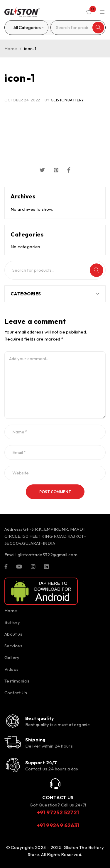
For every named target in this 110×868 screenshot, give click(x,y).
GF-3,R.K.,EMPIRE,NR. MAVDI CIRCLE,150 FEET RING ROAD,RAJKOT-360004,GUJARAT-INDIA (45, 536)
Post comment (55, 492)
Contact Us (16, 693)
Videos (11, 669)
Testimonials (17, 681)
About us (13, 634)
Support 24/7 (41, 763)
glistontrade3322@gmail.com (48, 555)
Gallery (12, 657)
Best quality (40, 718)
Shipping (35, 740)
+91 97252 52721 (58, 812)
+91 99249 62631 (58, 825)
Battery (12, 622)
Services (13, 646)
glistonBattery (67, 100)
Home (11, 48)
